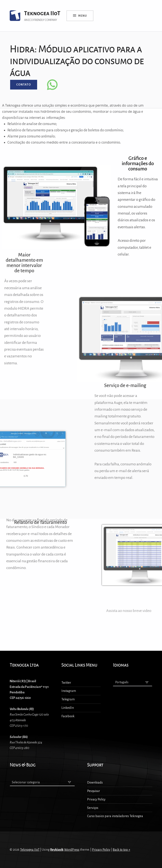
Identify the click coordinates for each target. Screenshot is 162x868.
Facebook (68, 716)
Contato (24, 85)
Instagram (69, 691)
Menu (83, 16)
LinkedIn (68, 708)
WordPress (72, 850)
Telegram (68, 699)
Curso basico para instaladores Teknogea (115, 816)
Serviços (93, 808)
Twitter (66, 683)
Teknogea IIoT (42, 13)
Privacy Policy (96, 799)
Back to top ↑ (121, 850)
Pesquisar (94, 791)
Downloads (95, 782)
